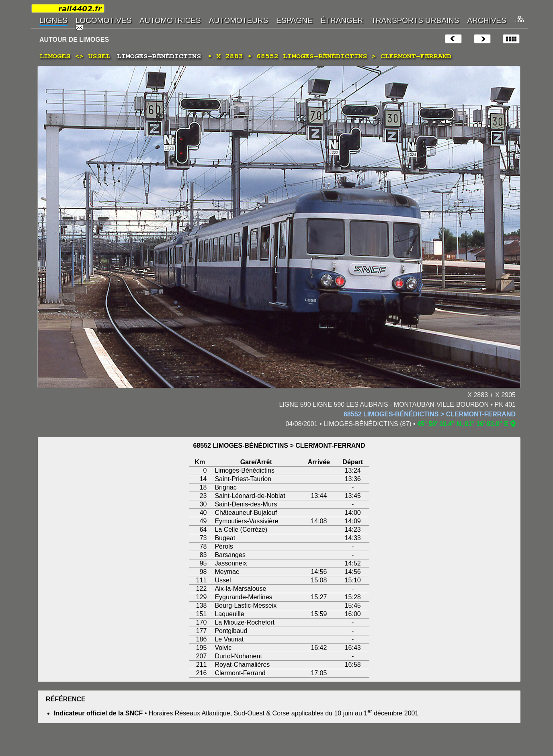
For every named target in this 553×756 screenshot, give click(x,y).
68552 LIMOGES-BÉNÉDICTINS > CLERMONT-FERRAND (430, 414)
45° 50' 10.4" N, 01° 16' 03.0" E (463, 424)
